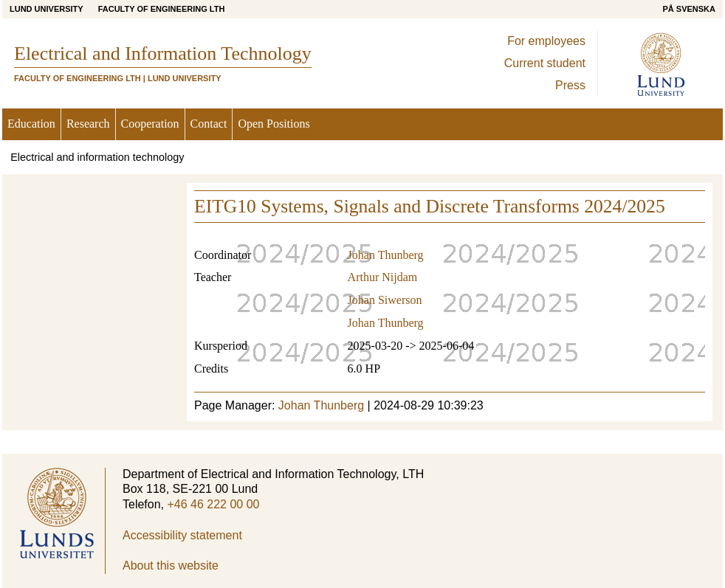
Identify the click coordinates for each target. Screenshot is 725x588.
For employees (546, 41)
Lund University (47, 9)
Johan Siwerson (385, 300)
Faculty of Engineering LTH (162, 9)
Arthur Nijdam (383, 277)
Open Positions (274, 124)
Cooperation (150, 124)
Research (88, 124)
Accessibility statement (182, 535)
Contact (209, 124)
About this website (171, 565)
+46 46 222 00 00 (213, 504)
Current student (545, 63)
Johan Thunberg (386, 255)
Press (570, 85)
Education (31, 124)
